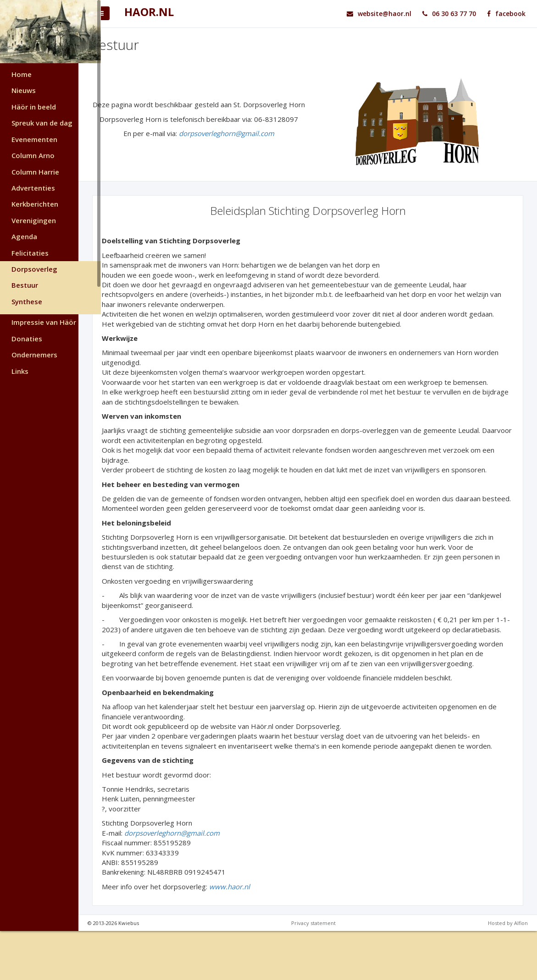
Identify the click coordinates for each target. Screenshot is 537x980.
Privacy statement (325, 972)
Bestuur (25, 285)
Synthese (27, 301)
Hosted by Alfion (508, 972)
